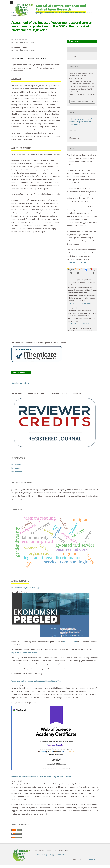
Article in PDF (76, 41)
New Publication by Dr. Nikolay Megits (26, 588)
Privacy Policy (47, 855)
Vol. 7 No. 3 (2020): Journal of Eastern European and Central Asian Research (59, 13)
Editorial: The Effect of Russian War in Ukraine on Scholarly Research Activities (41, 777)
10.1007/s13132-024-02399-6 (79, 303)
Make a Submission (21, 372)
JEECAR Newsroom (60, 855)
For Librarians (17, 472)
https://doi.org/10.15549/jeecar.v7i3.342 (31, 58)
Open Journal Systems (20, 383)
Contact (37, 855)
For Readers (16, 464)
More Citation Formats (79, 102)
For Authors (16, 468)
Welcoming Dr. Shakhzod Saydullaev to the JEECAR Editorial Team (37, 681)
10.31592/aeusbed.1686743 (79, 324)
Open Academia (90, 859)
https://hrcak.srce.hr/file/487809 (24, 653)
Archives (22, 13)
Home (14, 13)
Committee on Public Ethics (77, 262)
